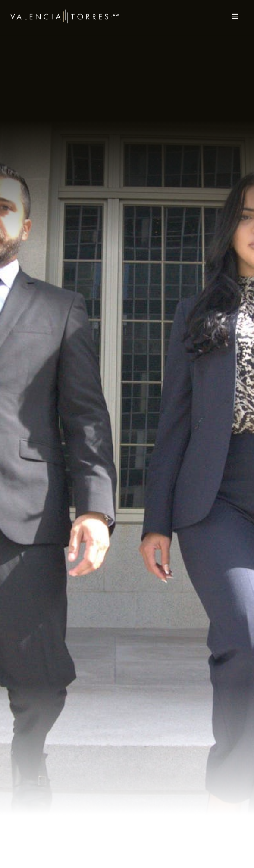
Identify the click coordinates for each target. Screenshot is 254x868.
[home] (65, 13)
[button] (235, 13)
